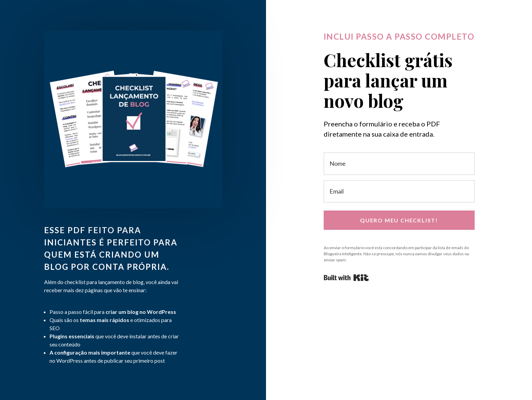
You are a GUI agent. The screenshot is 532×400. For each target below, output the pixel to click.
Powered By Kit (346, 278)
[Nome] (399, 164)
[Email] (399, 191)
